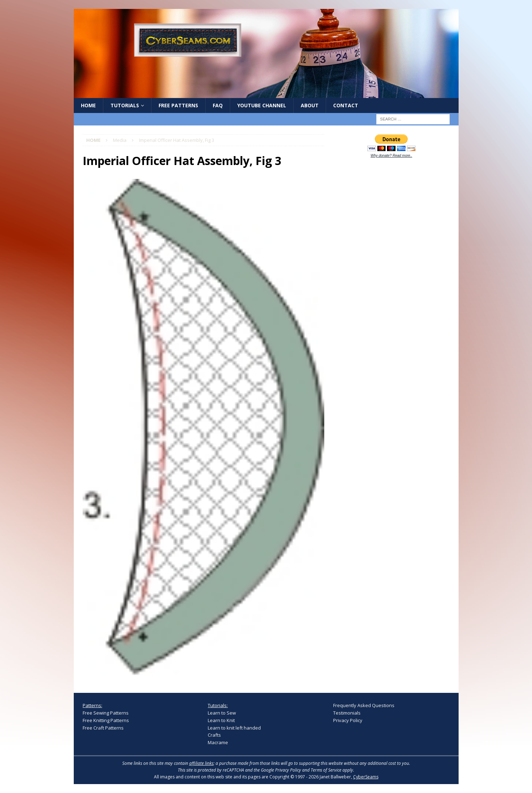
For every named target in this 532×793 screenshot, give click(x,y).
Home (88, 105)
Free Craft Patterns (103, 728)
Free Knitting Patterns (106, 720)
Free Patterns (178, 105)
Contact (346, 105)
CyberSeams (366, 777)
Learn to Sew (222, 713)
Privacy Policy (348, 720)
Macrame (218, 742)
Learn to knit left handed (234, 728)
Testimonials (347, 713)
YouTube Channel (262, 105)
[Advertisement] (387, 275)
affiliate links (201, 763)
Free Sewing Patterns (106, 713)
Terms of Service (326, 770)
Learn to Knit (221, 720)
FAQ (218, 105)
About (310, 105)
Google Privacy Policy (281, 770)
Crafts (214, 735)
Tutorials (125, 105)
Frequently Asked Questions (364, 705)
